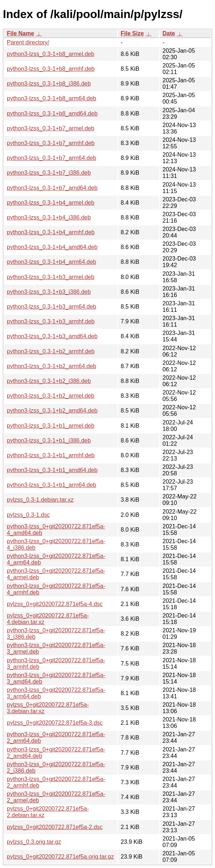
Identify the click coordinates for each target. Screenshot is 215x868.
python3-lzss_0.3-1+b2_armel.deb (51, 396)
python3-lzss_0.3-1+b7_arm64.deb (52, 158)
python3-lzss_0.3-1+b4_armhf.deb (51, 232)
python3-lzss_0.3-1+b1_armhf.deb (51, 455)
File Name (21, 33)
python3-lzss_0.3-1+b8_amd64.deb (52, 114)
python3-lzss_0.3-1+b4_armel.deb (51, 203)
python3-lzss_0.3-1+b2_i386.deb (49, 381)
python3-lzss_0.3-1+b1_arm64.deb (52, 485)
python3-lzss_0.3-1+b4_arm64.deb (52, 262)
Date (169, 33)
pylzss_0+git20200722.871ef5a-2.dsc (55, 827)
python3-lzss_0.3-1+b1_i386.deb (49, 440)
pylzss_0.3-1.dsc (28, 515)
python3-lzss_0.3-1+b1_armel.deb (51, 426)
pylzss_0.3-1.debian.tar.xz (40, 500)
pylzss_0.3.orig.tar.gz (34, 842)
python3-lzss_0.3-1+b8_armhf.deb (51, 69)
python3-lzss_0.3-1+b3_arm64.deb (52, 307)
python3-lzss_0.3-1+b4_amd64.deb (52, 247)
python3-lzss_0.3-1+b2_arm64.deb (52, 366)
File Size (132, 33)
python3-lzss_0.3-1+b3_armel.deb (51, 277)
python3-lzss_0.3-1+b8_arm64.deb (52, 98)
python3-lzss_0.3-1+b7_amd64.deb (52, 188)
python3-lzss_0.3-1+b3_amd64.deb (52, 336)
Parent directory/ (28, 42)
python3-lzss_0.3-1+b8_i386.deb (49, 84)
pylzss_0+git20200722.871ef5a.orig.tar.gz (60, 857)
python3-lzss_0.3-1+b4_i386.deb (49, 217)
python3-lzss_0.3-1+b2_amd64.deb (52, 411)
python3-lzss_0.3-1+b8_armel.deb (51, 54)
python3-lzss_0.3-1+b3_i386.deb (49, 292)
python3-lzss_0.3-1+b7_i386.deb (49, 173)
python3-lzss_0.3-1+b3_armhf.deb (51, 321)
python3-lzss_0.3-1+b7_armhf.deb (51, 143)
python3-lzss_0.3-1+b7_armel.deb (51, 128)
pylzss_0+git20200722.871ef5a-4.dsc (55, 604)
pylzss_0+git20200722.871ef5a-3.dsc (55, 723)
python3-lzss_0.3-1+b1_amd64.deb (52, 470)
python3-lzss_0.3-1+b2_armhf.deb (51, 351)
